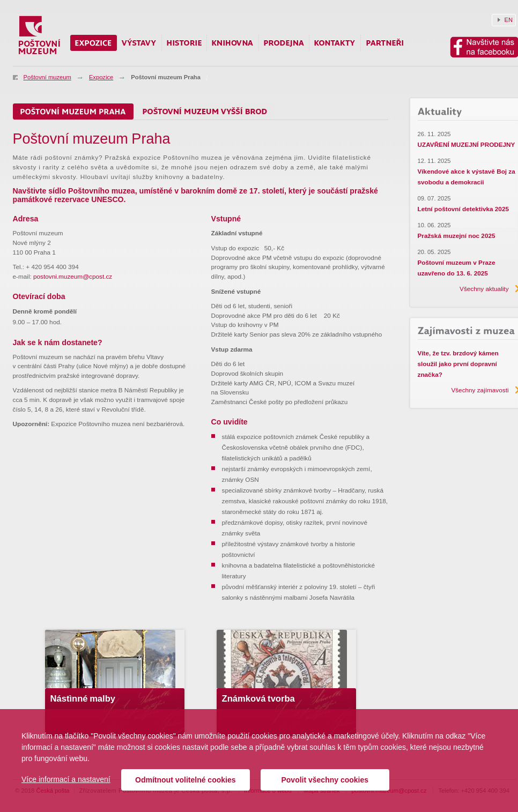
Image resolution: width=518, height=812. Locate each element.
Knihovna (233, 43)
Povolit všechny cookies (325, 780)
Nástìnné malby (83, 699)
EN (509, 20)
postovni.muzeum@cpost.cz (73, 276)
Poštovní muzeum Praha (166, 77)
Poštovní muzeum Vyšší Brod (205, 111)
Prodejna (284, 43)
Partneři (384, 43)
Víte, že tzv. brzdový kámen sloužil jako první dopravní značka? (458, 364)
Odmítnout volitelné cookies (185, 780)
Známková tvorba (258, 699)
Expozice (101, 77)
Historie (184, 43)
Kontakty (335, 43)
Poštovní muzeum (47, 77)
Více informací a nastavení (66, 779)
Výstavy (139, 43)
